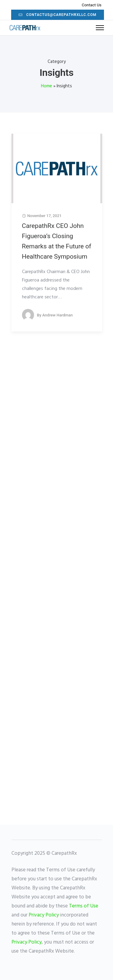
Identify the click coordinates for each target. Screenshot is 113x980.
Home (47, 86)
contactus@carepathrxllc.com (58, 15)
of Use (90, 906)
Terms (76, 906)
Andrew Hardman (57, 315)
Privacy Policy (44, 915)
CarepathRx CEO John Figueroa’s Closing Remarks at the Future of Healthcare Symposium (57, 241)
